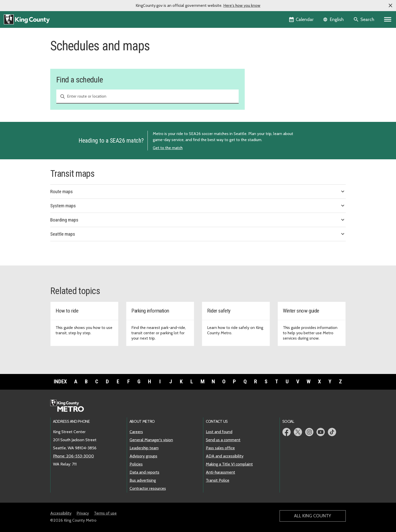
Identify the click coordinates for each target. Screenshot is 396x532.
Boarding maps (198, 220)
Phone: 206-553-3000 (73, 456)
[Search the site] (364, 19)
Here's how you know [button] (242, 5)
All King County (313, 516)
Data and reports (144, 472)
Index (60, 382)
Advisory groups (143, 456)
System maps (198, 206)
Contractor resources (148, 488)
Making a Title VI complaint (229, 464)
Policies (136, 464)
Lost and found (219, 432)
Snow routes (266, 77)
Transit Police (218, 480)
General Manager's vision (151, 440)
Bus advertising (143, 480)
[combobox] (147, 97)
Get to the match (168, 148)
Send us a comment (223, 440)
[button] (390, 6)
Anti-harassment (220, 472)
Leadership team (144, 448)
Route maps (198, 191)
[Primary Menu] (388, 19)
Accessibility (61, 513)
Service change (268, 61)
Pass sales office (220, 448)
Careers (136, 432)
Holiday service (268, 69)
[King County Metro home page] (70, 406)
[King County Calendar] (302, 19)
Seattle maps (198, 234)
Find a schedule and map (278, 52)
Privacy (83, 513)
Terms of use (105, 513)
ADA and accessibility (225, 456)
